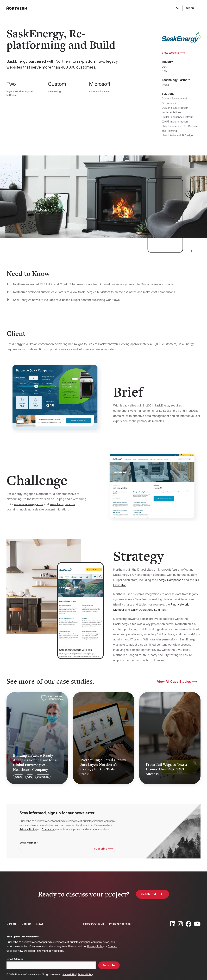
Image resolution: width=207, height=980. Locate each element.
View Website (170, 53)
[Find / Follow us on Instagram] (180, 924)
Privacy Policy (28, 829)
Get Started (149, 894)
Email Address (28, 843)
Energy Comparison (170, 580)
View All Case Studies (174, 682)
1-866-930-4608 (93, 924)
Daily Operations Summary (149, 610)
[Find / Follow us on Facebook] (188, 924)
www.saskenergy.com (28, 504)
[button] (191, 251)
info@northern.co (120, 924)
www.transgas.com (62, 504)
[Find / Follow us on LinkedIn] (173, 924)
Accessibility (69, 974)
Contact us (48, 829)
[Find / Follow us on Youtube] (197, 924)
